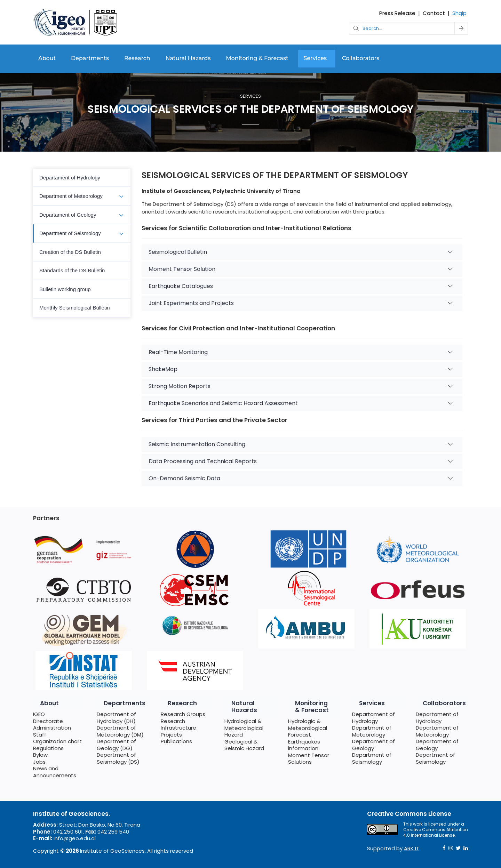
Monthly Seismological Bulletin (75, 308)
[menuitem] (82, 178)
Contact (434, 13)
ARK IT (412, 848)
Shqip (459, 13)
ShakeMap (301, 369)
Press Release (397, 13)
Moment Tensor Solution (301, 269)
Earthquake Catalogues (301, 286)
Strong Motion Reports (301, 386)
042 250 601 (68, 832)
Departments (90, 58)
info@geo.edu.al (75, 838)
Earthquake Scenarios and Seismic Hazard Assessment (301, 403)
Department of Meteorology (71, 196)
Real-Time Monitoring (301, 352)
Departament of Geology (68, 215)
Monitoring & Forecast (257, 58)
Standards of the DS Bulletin (72, 270)
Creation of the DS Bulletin (70, 252)
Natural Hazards (188, 58)
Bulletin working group (65, 289)
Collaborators (361, 58)
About (47, 58)
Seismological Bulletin (301, 252)
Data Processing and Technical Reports (301, 461)
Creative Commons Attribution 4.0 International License (436, 832)
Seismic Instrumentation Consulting (301, 444)
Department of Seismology (70, 233)
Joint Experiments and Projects (301, 303)
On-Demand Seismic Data (301, 478)
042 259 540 (113, 832)
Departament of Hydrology (70, 178)
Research (137, 58)
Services (315, 58)
